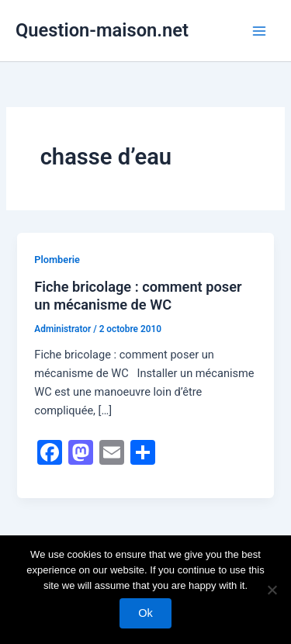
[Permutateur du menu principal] (259, 31)
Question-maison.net (102, 30)
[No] (272, 590)
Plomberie (57, 260)
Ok (145, 613)
